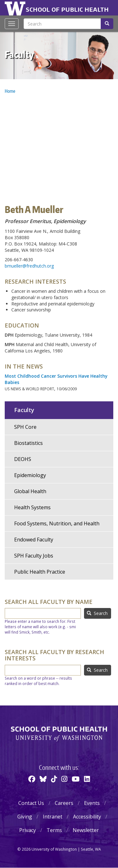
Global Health (30, 491)
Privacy (28, 830)
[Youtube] (76, 779)
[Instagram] (64, 779)
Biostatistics (28, 443)
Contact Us (31, 803)
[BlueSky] (43, 779)
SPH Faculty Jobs (34, 556)
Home (10, 91)
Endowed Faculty (34, 540)
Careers (64, 803)
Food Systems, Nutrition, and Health (57, 523)
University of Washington (16, 8)
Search (97, 613)
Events (92, 803)
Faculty (19, 54)
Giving (25, 817)
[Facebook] (32, 779)
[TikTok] (54, 779)
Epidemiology (30, 475)
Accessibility (87, 817)
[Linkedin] (87, 779)
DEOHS (23, 459)
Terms (54, 830)
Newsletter (86, 830)
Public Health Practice (40, 572)
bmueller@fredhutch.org (29, 266)
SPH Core (25, 427)
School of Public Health (67, 9)
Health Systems (32, 507)
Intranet (53, 817)
